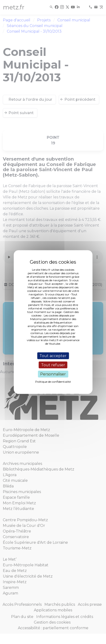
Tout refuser (53, 365)
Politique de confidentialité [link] (53, 382)
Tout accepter (53, 356)
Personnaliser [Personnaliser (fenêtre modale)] (53, 374)
